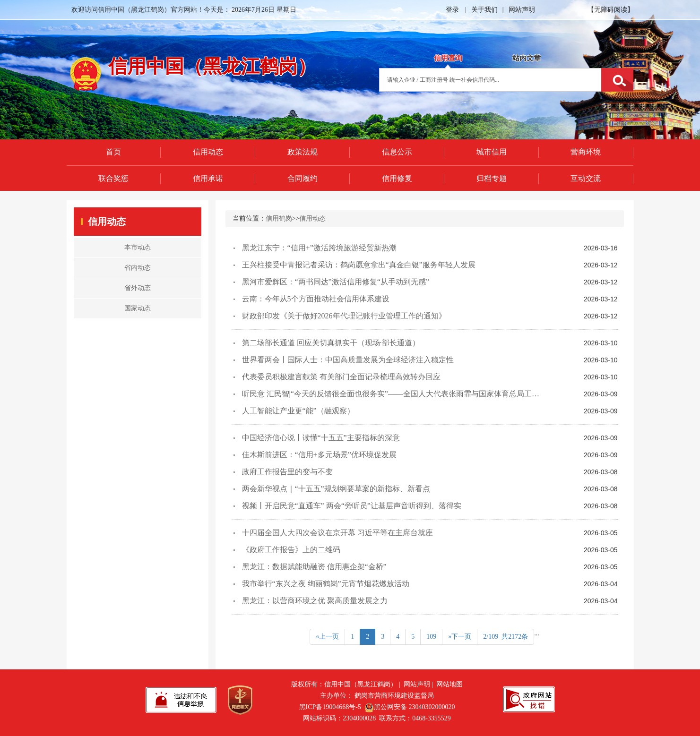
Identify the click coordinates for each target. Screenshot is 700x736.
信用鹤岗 (279, 218)
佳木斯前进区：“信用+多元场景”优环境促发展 (319, 455)
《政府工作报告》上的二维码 (291, 550)
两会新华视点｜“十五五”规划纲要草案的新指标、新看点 (336, 489)
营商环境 (586, 152)
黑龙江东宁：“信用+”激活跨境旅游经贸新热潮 (319, 248)
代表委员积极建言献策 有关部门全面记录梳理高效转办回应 (341, 377)
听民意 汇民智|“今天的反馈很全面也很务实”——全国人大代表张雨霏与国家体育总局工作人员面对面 (410, 394)
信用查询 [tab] (448, 58)
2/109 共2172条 (506, 637)
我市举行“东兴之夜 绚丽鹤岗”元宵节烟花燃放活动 (326, 584)
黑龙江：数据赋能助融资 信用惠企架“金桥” (314, 567)
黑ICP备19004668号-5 (330, 707)
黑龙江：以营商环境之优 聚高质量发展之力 (315, 601)
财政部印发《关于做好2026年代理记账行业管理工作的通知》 (344, 316)
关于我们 (484, 10)
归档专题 (492, 178)
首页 (113, 152)
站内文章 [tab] (527, 58)
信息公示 (397, 152)
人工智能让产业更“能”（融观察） (298, 411)
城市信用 (492, 152)
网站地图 (449, 684)
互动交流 (586, 178)
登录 (452, 10)
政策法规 (302, 152)
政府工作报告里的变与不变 (287, 472)
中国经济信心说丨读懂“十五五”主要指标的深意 (321, 438)
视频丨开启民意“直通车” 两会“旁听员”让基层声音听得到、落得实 (352, 506)
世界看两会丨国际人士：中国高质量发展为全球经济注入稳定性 (348, 360)
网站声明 (522, 10)
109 (431, 637)
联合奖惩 (113, 178)
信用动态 (208, 152)
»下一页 (460, 637)
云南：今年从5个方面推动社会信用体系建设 (316, 299)
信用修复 (397, 178)
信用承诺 (208, 178)
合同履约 (302, 178)
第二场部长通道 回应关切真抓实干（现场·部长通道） (331, 343)
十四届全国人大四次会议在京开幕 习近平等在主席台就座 (337, 533)
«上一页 (327, 637)
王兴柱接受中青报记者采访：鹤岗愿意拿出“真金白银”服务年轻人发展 (359, 265)
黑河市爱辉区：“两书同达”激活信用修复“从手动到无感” (336, 282)
